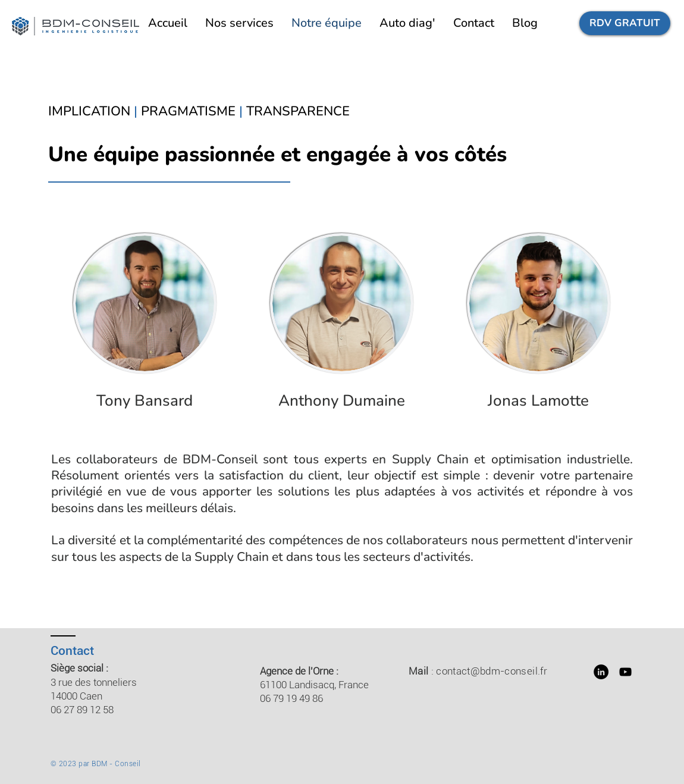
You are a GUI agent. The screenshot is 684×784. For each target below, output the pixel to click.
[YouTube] (625, 672)
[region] (145, 332)
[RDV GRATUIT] (625, 23)
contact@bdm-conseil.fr (491, 671)
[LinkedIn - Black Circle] (601, 672)
